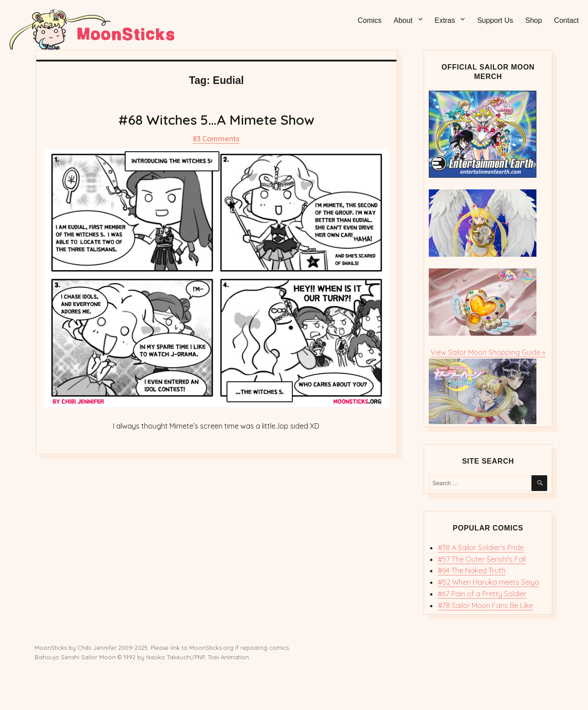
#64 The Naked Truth (472, 570)
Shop (534, 20)
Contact (566, 20)
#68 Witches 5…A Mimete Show (216, 120)
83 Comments (216, 139)
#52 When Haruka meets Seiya (488, 582)
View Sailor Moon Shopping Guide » (488, 352)
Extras (445, 20)
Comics (369, 20)
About (403, 20)
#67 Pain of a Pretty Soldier (482, 594)
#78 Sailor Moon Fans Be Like (485, 605)
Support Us (495, 20)
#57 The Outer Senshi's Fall (482, 559)
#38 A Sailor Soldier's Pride (481, 548)
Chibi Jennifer (97, 648)
